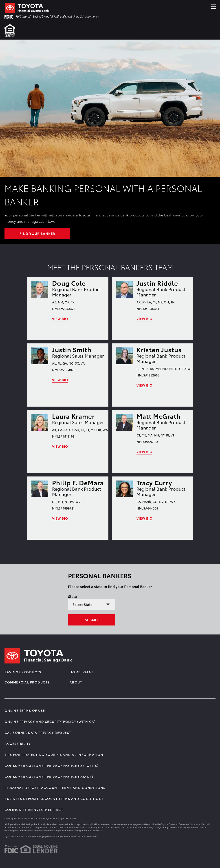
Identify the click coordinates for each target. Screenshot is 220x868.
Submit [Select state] (91, 620)
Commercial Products (27, 682)
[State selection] (92, 604)
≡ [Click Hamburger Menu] (213, 5)
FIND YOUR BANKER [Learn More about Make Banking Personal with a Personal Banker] (37, 234)
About (76, 682)
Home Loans (82, 672)
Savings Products (23, 672)
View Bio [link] (60, 319)
